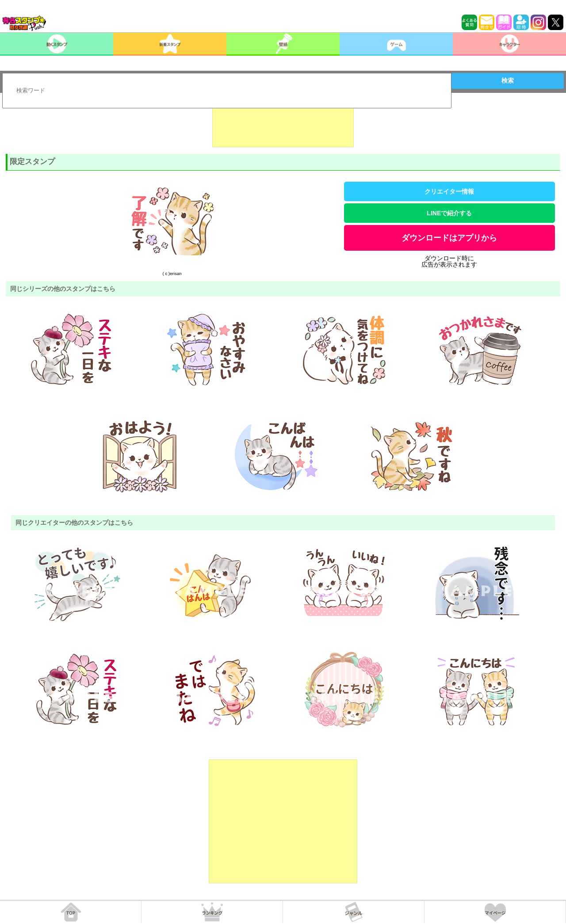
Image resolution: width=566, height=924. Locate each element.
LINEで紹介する (449, 213)
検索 (508, 80)
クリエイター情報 (449, 191)
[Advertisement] (283, 125)
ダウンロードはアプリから (449, 238)
